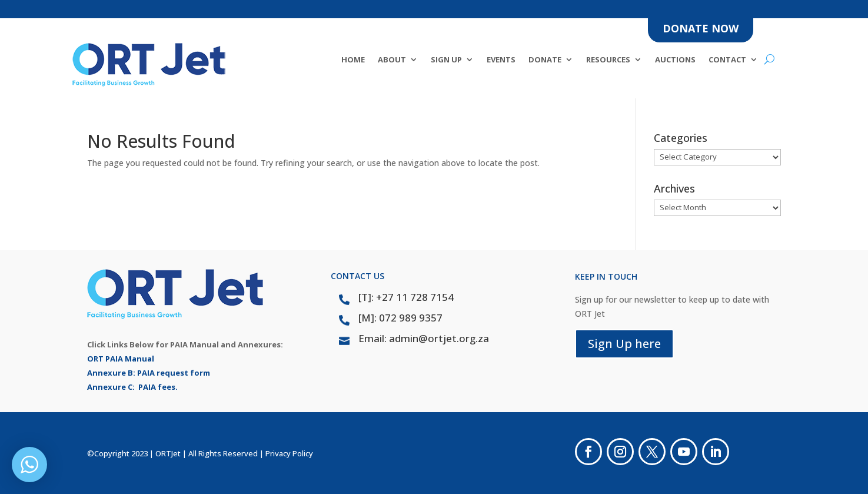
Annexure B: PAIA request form (149, 373)
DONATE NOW (701, 28)
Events (501, 60)
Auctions (675, 60)
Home (353, 60)
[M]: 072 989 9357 (400, 318)
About (392, 60)
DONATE (545, 60)
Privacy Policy (289, 453)
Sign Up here (624, 344)
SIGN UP (446, 60)
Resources (608, 60)
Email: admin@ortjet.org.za (424, 338)
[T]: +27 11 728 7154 (406, 297)
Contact (727, 60)
